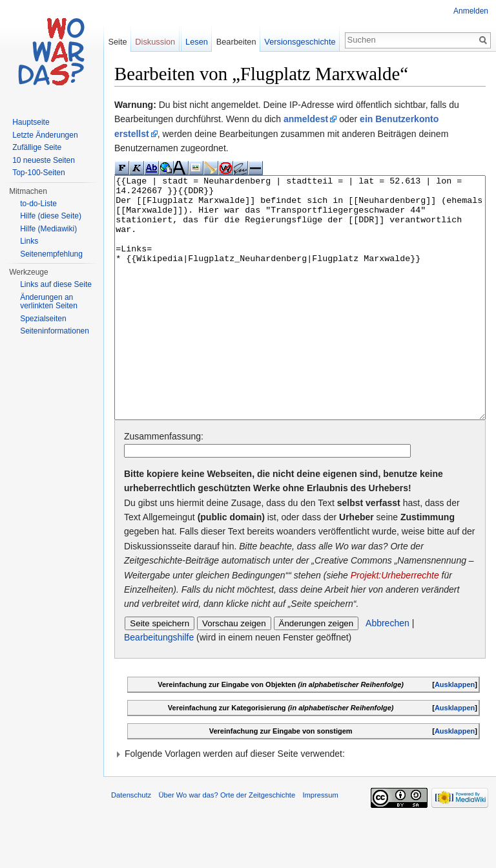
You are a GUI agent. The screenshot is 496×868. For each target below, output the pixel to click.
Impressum (320, 843)
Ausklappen (455, 733)
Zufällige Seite (37, 147)
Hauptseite (31, 122)
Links (29, 241)
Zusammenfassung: (164, 485)
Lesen (197, 42)
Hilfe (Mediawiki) (48, 229)
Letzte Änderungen (45, 135)
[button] (300, 802)
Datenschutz (131, 843)
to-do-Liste (38, 204)
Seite (117, 42)
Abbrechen (387, 672)
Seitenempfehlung (51, 254)
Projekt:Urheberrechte (395, 624)
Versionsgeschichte (300, 42)
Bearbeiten (236, 42)
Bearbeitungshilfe (159, 686)
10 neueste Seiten (44, 160)
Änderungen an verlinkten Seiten (49, 302)
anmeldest (306, 119)
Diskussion (155, 42)
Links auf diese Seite (56, 284)
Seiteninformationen (55, 331)
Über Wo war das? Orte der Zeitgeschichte (227, 843)
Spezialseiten (43, 319)
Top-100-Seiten (38, 173)
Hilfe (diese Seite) (51, 216)
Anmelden (471, 11)
